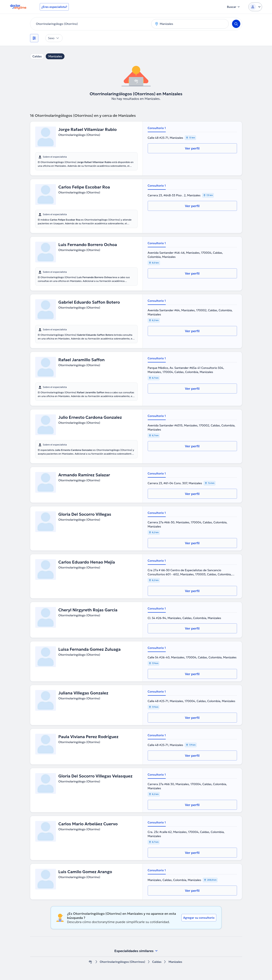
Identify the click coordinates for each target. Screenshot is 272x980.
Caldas (37, 56)
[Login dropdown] (255, 7)
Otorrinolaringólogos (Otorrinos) (123, 962)
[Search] (236, 24)
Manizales (55, 56)
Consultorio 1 (157, 128)
